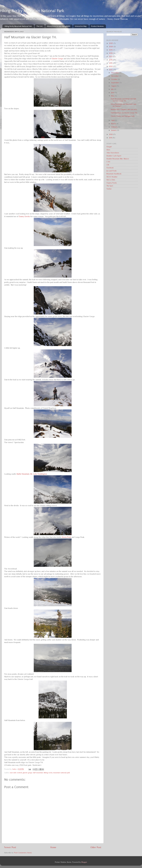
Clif (108, 165)
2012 (111, 134)
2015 (111, 63)
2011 (111, 138)
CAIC (109, 162)
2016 (111, 60)
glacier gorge (27, 773)
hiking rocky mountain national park (57, 773)
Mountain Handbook (114, 174)
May (113, 96)
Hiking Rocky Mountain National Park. (18, 26)
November (115, 76)
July (113, 89)
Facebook (110, 168)
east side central (16, 773)
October (114, 79)
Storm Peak (66, 537)
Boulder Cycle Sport (114, 156)
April (113, 120)
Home (53, 847)
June (113, 93)
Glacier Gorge (57, 59)
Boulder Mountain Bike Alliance (118, 159)
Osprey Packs (112, 183)
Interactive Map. (81, 26)
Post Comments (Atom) (23, 853)
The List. (40, 26)
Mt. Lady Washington (38, 474)
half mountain (38, 773)
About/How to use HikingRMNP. (59, 26)
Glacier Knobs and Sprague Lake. (123, 116)
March (114, 124)
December (115, 73)
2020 (111, 47)
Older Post (96, 847)
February (115, 127)
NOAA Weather (112, 177)
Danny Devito (24, 216)
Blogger (84, 862)
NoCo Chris (111, 180)
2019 (111, 50)
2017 (111, 56)
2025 (111, 43)
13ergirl (109, 147)
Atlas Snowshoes (113, 153)
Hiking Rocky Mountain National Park (32, 11)
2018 (111, 53)
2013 (111, 70)
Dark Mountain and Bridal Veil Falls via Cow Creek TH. (123, 100)
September (115, 83)
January (114, 130)
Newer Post (10, 847)
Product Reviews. (98, 26)
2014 (111, 66)
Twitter (109, 189)
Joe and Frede (112, 171)
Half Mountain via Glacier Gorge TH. (124, 113)
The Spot (110, 186)
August (114, 86)
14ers (108, 150)
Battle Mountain (23, 474)
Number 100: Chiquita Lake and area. (124, 109)
